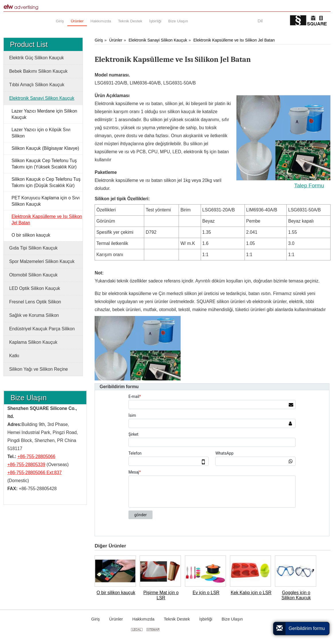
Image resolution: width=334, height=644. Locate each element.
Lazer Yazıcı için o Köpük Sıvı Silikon (41, 133)
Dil (260, 21)
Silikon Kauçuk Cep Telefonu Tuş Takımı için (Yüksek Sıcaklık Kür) (44, 164)
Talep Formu (309, 185)
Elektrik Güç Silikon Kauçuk (37, 58)
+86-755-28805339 (26, 465)
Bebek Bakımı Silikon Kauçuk (38, 71)
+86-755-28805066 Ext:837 (35, 473)
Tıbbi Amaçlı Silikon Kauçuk (37, 85)
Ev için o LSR (206, 593)
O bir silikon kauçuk (116, 593)
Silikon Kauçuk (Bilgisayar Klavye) (45, 148)
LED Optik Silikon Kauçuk (35, 288)
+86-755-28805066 (36, 457)
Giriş (99, 40)
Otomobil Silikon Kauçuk (33, 275)
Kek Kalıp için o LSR (251, 593)
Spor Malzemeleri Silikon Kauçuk (42, 261)
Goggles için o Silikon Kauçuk (296, 595)
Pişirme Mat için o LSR (161, 595)
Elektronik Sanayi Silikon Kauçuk (158, 40)
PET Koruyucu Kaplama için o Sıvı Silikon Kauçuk (46, 201)
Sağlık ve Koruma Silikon (34, 315)
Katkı (14, 356)
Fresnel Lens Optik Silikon (35, 302)
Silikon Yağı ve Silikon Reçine (39, 369)
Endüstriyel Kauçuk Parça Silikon (42, 329)
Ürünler (116, 40)
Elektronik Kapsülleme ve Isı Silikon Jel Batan (234, 40)
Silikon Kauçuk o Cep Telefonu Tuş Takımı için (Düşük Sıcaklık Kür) (46, 182)
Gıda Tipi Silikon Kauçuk (33, 248)
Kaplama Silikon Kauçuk (33, 342)
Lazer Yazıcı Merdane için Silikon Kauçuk (44, 114)
